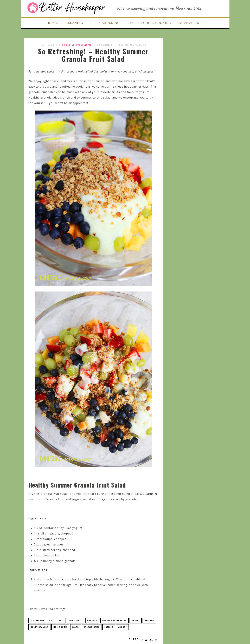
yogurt (122, 627)
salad (76, 627)
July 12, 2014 (49, 45)
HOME (53, 23)
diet (52, 621)
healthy (149, 621)
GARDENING (109, 23)
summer (109, 627)
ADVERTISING (190, 23)
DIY (131, 23)
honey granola (39, 627)
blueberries (37, 621)
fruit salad (76, 621)
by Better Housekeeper (77, 45)
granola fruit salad (114, 621)
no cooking (60, 627)
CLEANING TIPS (79, 23)
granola (92, 621)
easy (61, 621)
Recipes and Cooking (133, 45)
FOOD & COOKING (156, 23)
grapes (136, 621)
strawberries (92, 627)
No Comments (105, 45)
